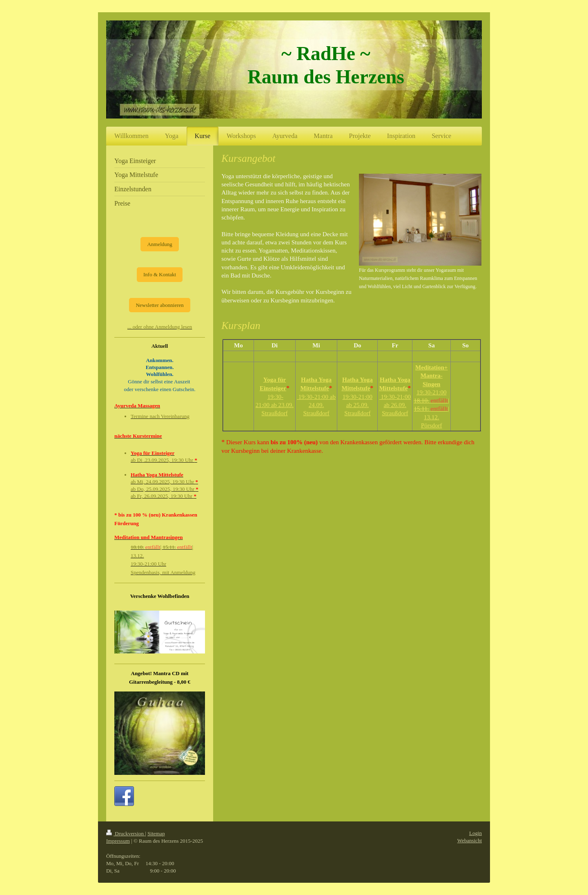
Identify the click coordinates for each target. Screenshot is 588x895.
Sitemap (156, 833)
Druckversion (126, 833)
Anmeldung (159, 244)
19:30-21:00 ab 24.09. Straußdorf (316, 405)
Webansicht (470, 840)
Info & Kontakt (160, 274)
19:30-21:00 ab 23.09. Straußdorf (275, 405)
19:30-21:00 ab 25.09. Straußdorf (357, 405)
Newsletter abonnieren (159, 305)
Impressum (118, 841)
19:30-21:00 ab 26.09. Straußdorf (395, 405)
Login (476, 833)
